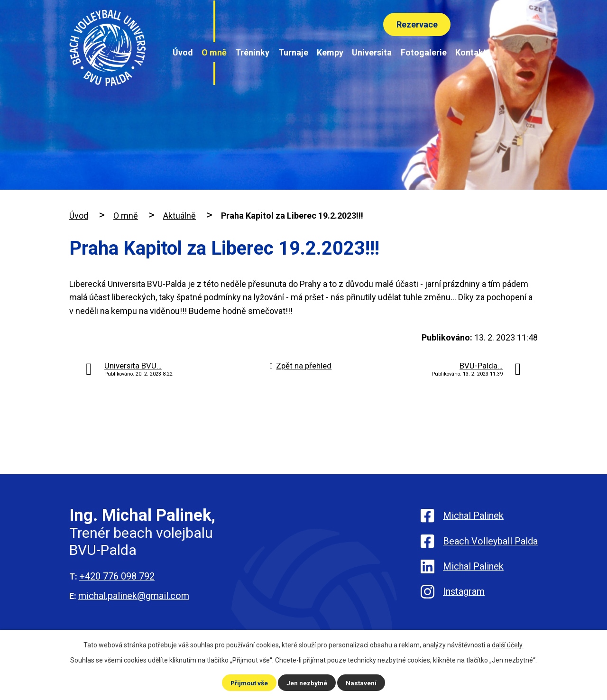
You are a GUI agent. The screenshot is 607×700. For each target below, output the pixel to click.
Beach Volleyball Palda (490, 543)
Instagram (464, 597)
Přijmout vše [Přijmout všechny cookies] (249, 682)
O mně (214, 52)
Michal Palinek (473, 516)
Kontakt (471, 52)
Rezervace (416, 25)
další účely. (508, 645)
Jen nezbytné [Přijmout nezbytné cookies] (308, 682)
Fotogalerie (424, 52)
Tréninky (252, 52)
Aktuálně (179, 216)
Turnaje (293, 52)
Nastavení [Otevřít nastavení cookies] (362, 682)
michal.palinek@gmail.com (134, 596)
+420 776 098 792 (117, 576)
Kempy (330, 52)
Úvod (183, 52)
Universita (372, 52)
